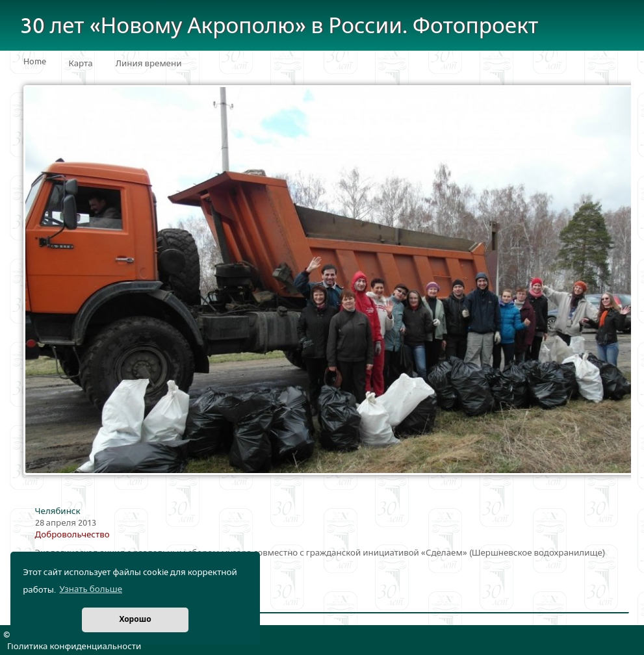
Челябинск (58, 511)
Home (35, 62)
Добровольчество (72, 535)
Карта (81, 64)
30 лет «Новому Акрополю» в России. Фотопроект (279, 26)
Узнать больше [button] (91, 589)
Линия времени (149, 64)
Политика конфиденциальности (74, 647)
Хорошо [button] (135, 620)
